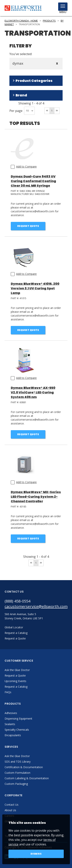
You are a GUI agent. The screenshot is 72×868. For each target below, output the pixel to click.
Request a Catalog (16, 687)
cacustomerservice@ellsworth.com (36, 606)
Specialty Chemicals (17, 730)
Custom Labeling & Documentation (27, 778)
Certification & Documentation (24, 767)
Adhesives (11, 713)
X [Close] (57, 64)
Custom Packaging (16, 784)
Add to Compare (26, 167)
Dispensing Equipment (18, 719)
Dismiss (36, 854)
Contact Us (12, 805)
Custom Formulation (17, 773)
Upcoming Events (15, 681)
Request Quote (28, 226)
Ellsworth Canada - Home (21, 21)
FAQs (8, 692)
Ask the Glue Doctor (17, 670)
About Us (10, 810)
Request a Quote (15, 675)
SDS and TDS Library (18, 762)
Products (49, 21)
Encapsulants (13, 735)
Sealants (10, 724)
